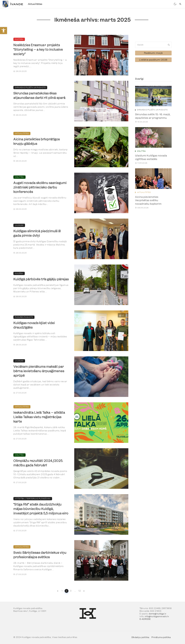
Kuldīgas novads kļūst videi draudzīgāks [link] (34, 325)
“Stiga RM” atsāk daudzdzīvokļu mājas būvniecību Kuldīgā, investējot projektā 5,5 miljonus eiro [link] (41, 509)
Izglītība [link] (19, 177)
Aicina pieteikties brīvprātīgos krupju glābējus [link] (37, 142)
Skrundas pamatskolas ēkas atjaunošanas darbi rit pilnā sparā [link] (39, 96)
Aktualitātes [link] (35, 4)
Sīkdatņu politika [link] (140, 637)
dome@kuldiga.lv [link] (158, 614)
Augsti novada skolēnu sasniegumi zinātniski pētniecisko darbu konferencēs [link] (40, 187)
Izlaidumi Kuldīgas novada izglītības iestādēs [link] (151, 157)
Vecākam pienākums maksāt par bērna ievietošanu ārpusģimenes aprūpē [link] (39, 371)
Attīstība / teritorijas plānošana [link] (33, 499)
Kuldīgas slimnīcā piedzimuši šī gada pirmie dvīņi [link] (37, 233)
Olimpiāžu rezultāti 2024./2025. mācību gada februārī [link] (38, 463)
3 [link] (71, 591)
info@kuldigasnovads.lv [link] (157, 616)
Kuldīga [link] (19, 273)
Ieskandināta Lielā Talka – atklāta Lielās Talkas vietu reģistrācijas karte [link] (39, 417)
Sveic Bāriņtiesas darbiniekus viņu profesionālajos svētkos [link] (40, 555)
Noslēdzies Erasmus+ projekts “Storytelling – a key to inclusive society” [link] (38, 50)
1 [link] (62, 591)
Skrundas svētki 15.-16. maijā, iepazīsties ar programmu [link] (153, 115)
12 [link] (80, 591)
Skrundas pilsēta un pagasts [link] (30, 87)
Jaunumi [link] (19, 225)
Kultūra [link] (19, 39)
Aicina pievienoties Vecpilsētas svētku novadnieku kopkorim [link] (148, 200)
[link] (4, 31)
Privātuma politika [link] (161, 637)
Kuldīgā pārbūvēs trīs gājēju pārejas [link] (41, 279)
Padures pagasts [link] (24, 317)
